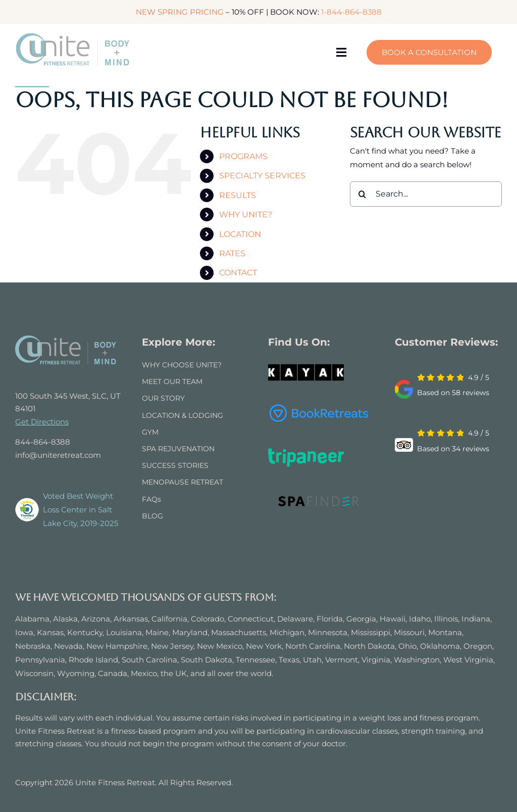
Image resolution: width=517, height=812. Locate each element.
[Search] (363, 194)
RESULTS (238, 195)
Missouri (409, 632)
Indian (474, 619)
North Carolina (313, 646)
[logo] (73, 36)
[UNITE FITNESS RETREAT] (66, 339)
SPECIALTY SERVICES (262, 176)
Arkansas (131, 619)
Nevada (68, 646)
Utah (312, 660)
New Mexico (220, 646)
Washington (417, 660)
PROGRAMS (243, 156)
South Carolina (149, 660)
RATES (232, 253)
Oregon (478, 646)
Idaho (420, 619)
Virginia (376, 660)
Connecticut (251, 619)
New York (264, 646)
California (169, 619)
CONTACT (238, 273)
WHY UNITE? (246, 214)
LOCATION (240, 234)
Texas (289, 660)
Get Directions (42, 422)
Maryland (190, 632)
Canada (113, 673)
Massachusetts (239, 632)
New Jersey (172, 646)
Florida (330, 619)
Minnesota (328, 632)
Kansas (50, 632)
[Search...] (426, 194)
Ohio (407, 646)
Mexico (144, 673)
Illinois (446, 619)
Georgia (361, 619)
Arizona (96, 619)
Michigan (287, 632)
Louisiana (124, 632)
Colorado (208, 619)
